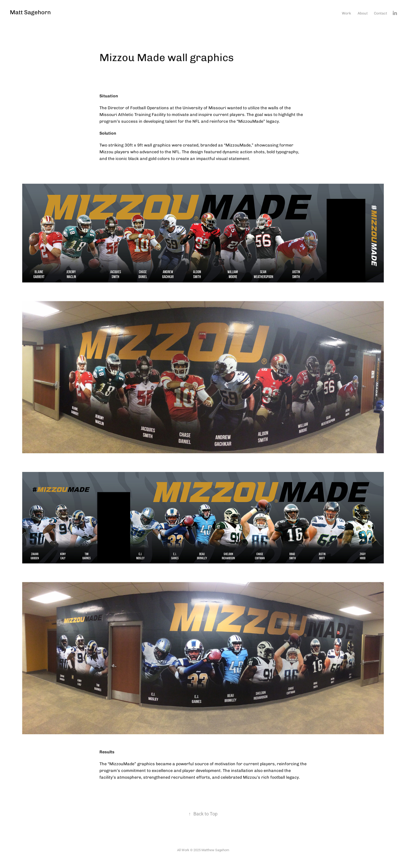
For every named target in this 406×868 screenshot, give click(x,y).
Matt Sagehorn (30, 12)
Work (346, 13)
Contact (380, 13)
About (363, 13)
